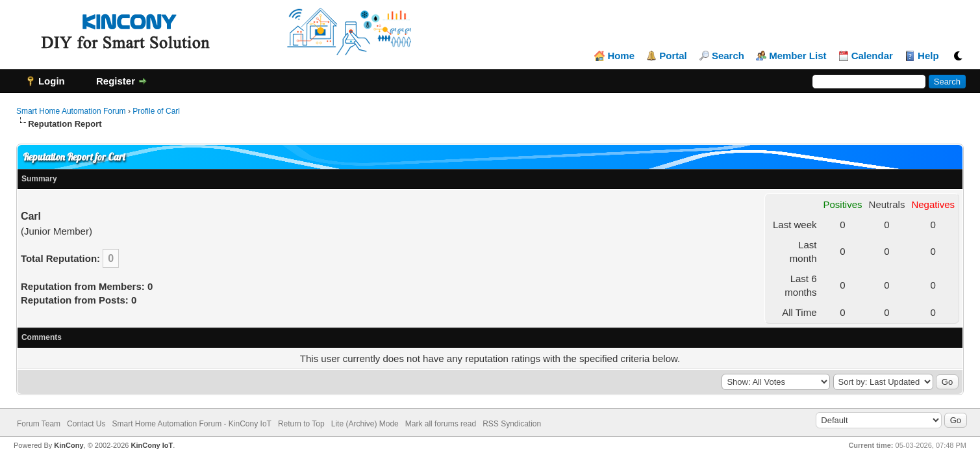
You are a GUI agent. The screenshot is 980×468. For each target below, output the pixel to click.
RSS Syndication (512, 424)
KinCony (69, 445)
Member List (798, 56)
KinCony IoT (152, 445)
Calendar (872, 56)
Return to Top (301, 424)
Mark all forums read (441, 424)
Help (928, 56)
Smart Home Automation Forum (71, 111)
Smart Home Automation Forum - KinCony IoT (191, 424)
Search (728, 56)
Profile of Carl (156, 111)
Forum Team (39, 424)
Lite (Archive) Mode (365, 424)
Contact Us (86, 424)
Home (621, 56)
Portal (673, 56)
